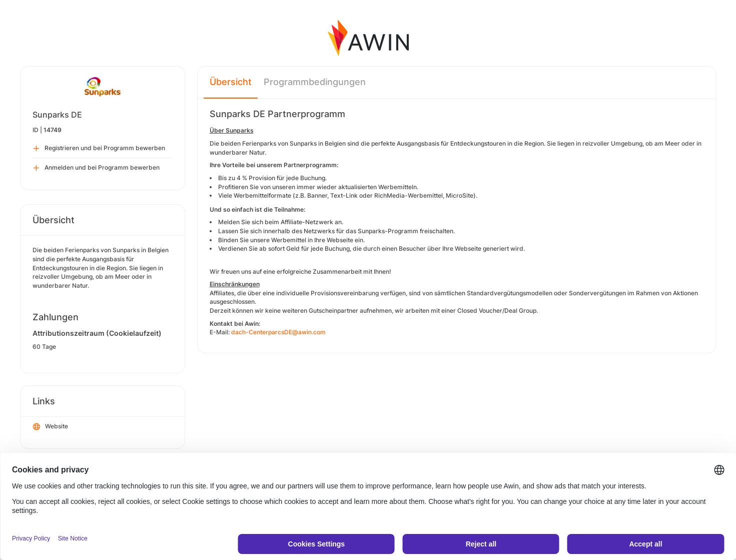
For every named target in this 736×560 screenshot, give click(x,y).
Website (51, 427)
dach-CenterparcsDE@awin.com (278, 332)
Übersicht (231, 82)
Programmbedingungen (315, 82)
